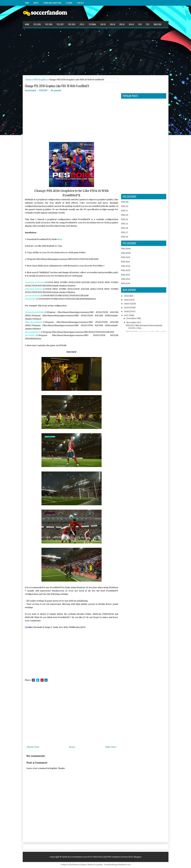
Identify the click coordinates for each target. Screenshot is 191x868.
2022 (127, 296)
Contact (81, 3)
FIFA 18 (112, 24)
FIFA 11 (124, 211)
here (60, 239)
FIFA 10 (125, 206)
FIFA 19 (103, 24)
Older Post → (112, 747)
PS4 (140, 24)
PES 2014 (126, 275)
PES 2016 (126, 283)
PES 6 (82, 24)
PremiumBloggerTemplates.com (117, 865)
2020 (127, 304)
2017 (127, 315)
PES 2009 (126, 253)
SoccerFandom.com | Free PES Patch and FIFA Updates (94, 857)
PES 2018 (49, 24)
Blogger (138, 857)
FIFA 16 (122, 24)
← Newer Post (32, 747)
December (132, 318)
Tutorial (92, 24)
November (132, 322)
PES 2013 (72, 24)
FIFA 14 (131, 24)
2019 (127, 308)
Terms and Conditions (52, 3)
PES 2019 (37, 24)
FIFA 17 (125, 232)
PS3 (148, 24)
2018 (127, 311)
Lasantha (99, 865)
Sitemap (69, 3)
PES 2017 (60, 24)
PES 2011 (125, 262)
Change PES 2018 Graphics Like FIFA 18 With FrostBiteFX (57, 86)
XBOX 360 (157, 24)
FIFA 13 (125, 215)
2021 (127, 300)
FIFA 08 (125, 202)
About (36, 3)
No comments (56, 90)
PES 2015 (126, 279)
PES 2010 (126, 257)
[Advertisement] (96, 51)
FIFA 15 (125, 224)
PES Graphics (40, 80)
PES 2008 (126, 249)
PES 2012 (126, 266)
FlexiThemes (74, 865)
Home (27, 3)
